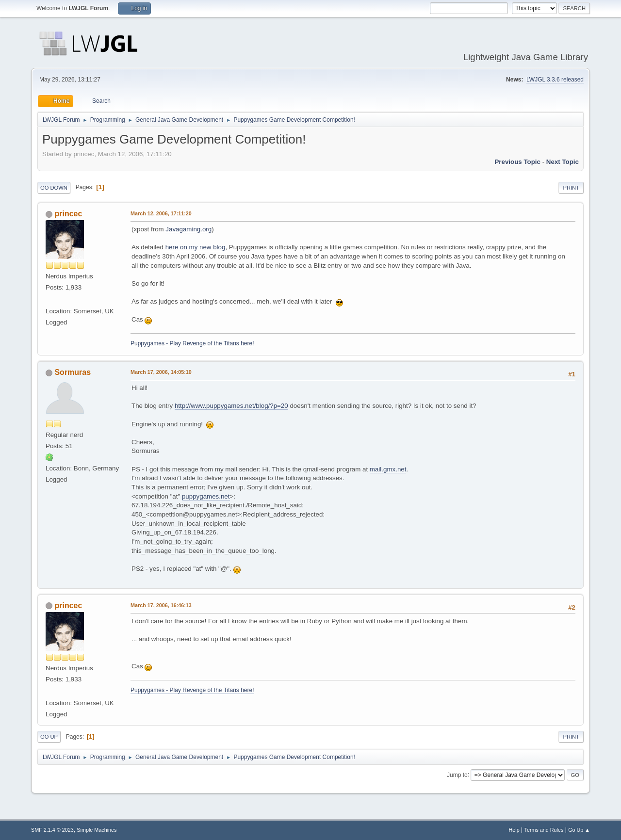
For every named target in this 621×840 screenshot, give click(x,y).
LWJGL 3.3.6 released (555, 80)
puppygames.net (206, 496)
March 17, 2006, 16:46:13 (161, 605)
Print (571, 188)
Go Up (49, 737)
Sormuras (73, 372)
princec (68, 214)
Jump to (457, 775)
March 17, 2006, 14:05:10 (161, 372)
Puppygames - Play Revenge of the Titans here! (192, 343)
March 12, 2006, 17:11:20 (161, 213)
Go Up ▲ (579, 830)
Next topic (563, 162)
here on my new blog (196, 247)
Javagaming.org (188, 229)
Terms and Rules (544, 830)
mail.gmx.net (388, 469)
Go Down (54, 188)
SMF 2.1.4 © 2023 (52, 830)
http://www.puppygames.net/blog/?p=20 (231, 406)
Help (514, 830)
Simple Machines (97, 830)
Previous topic (517, 162)
